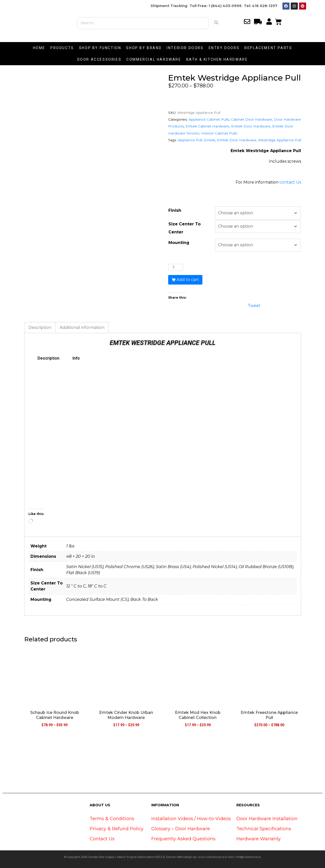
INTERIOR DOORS (185, 48)
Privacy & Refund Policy (117, 829)
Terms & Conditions (112, 819)
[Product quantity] (176, 267)
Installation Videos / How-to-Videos (191, 819)
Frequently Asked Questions (183, 839)
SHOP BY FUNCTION (100, 48)
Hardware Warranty (259, 839)
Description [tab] (40, 327)
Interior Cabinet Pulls (219, 133)
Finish (175, 210)
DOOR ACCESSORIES (99, 59)
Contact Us (102, 839)
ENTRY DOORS (224, 48)
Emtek (210, 140)
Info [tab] (76, 358)
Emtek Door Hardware (251, 126)
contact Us (290, 182)
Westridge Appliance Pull (280, 140)
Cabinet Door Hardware (251, 119)
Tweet (254, 305)
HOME (39, 48)
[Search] (216, 22)
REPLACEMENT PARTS (268, 48)
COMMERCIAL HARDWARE (154, 59)
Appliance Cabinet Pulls (209, 119)
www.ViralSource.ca (211, 857)
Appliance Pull (190, 140)
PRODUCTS (62, 48)
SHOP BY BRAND (144, 48)
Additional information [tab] (82, 327)
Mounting (179, 243)
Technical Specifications (264, 829)
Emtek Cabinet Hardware (207, 126)
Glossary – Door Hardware (181, 829)
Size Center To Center (185, 228)
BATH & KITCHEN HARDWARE (217, 59)
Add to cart (188, 280)
